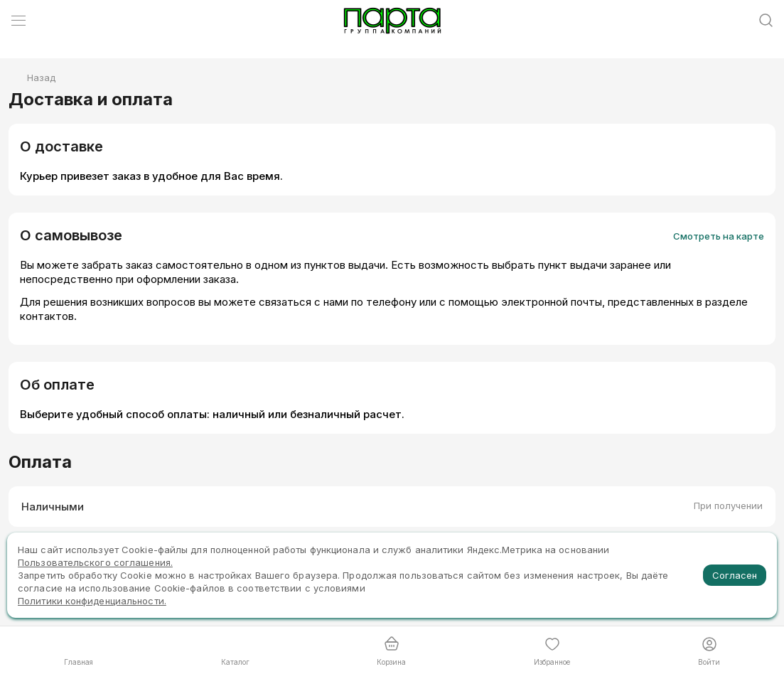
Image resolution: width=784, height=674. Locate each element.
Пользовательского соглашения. (95, 562)
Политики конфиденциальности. (92, 601)
